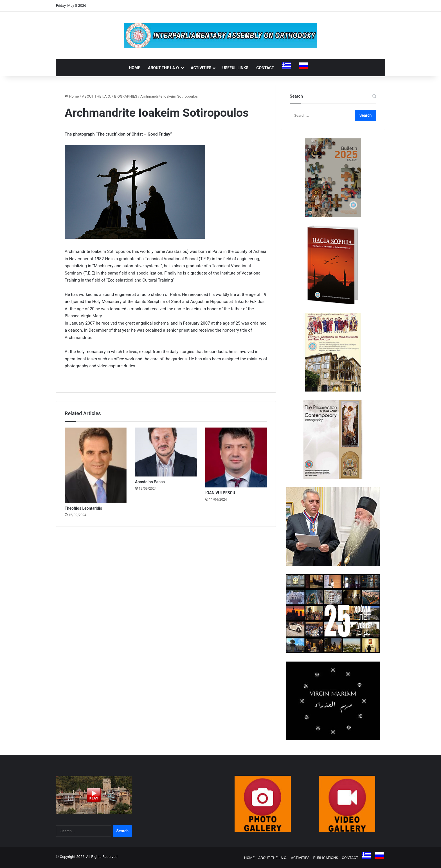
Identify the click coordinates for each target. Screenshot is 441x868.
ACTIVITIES (201, 68)
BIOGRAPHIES (126, 96)
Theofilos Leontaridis (83, 508)
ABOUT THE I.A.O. (164, 68)
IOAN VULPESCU (220, 493)
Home (72, 96)
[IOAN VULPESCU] (236, 457)
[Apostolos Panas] (166, 452)
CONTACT (265, 68)
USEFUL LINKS (235, 68)
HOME (134, 68)
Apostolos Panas (150, 482)
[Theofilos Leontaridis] (96, 465)
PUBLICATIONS (326, 858)
